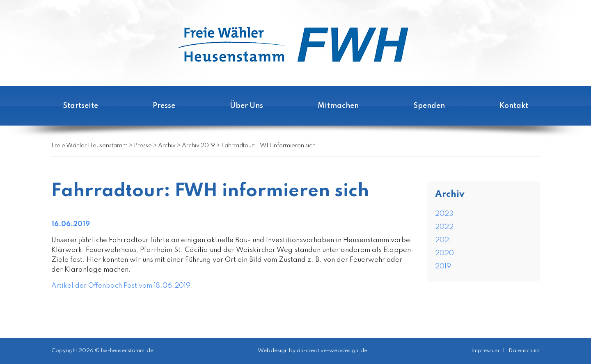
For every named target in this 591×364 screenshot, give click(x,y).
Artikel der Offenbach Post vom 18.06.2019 (121, 286)
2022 (444, 227)
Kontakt (514, 106)
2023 (444, 214)
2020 (444, 253)
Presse (164, 106)
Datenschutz (524, 351)
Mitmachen (338, 106)
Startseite (80, 106)
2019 (443, 267)
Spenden (429, 106)
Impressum (485, 351)
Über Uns (246, 106)
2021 (443, 240)
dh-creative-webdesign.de (332, 351)
